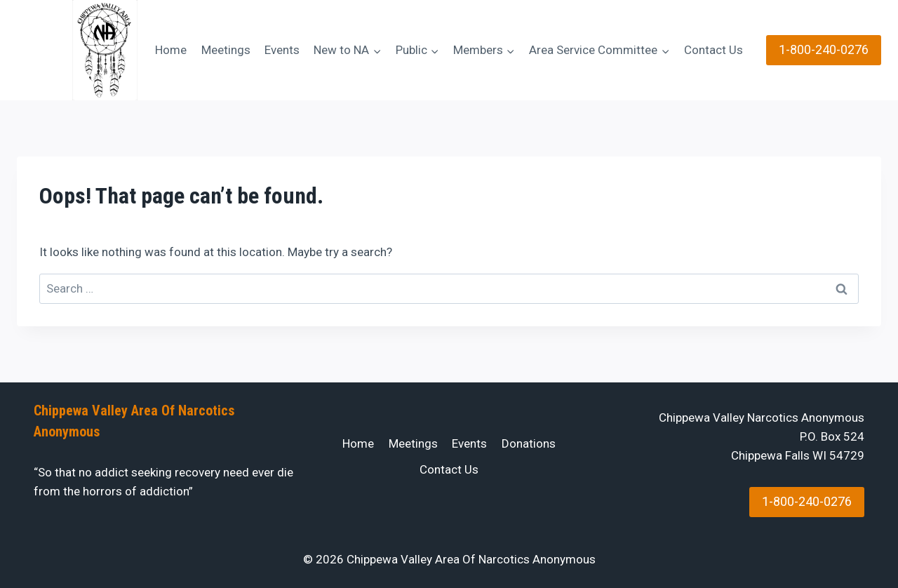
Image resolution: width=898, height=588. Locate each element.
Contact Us (713, 50)
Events (282, 50)
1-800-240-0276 (824, 49)
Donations (529, 443)
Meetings (226, 50)
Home (171, 50)
